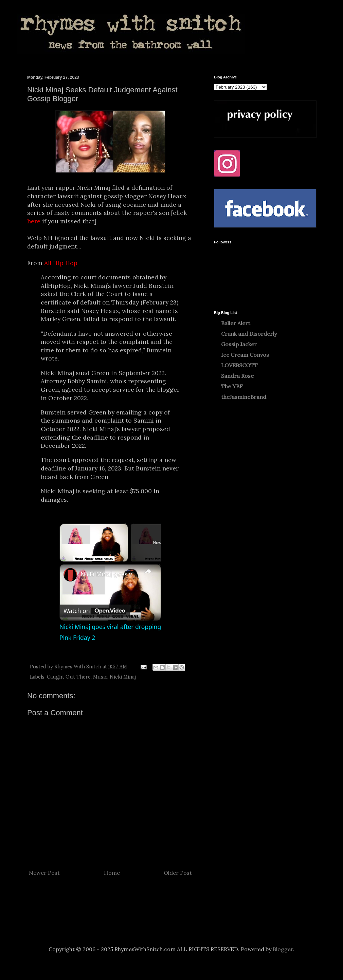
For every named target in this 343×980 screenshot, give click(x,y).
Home (112, 873)
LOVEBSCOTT (239, 365)
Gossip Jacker (239, 344)
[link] (70, 575)
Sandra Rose (237, 376)
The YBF (232, 386)
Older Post (178, 873)
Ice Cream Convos (245, 355)
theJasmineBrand (244, 397)
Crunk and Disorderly (249, 334)
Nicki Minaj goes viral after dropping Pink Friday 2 (109, 574)
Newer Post (44, 873)
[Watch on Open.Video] (95, 611)
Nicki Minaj (123, 677)
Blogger (283, 949)
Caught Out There (69, 677)
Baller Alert (236, 323)
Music (100, 677)
